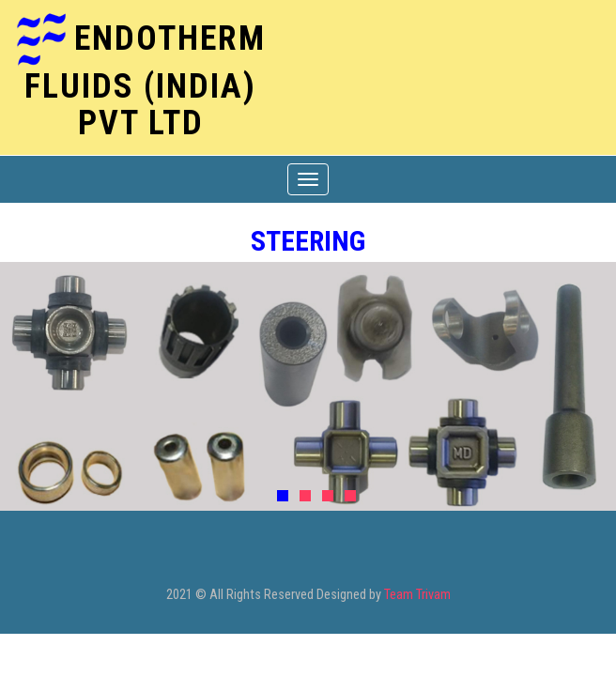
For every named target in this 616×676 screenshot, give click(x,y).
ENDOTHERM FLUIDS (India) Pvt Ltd (145, 80)
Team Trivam (417, 595)
